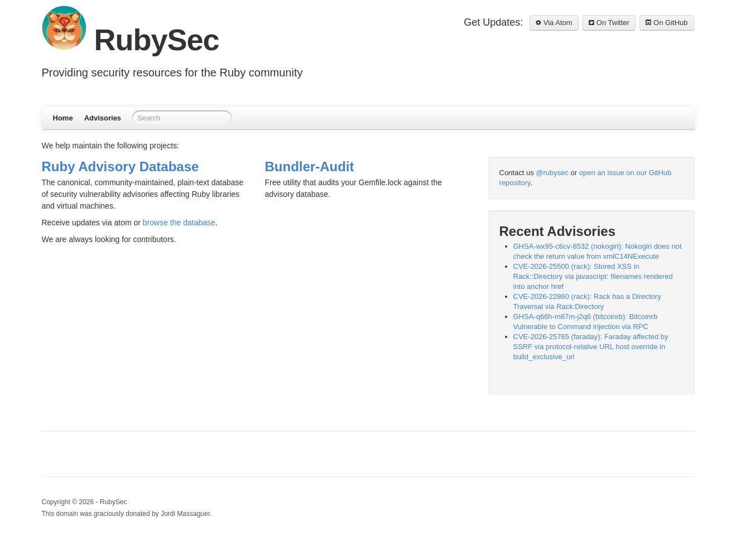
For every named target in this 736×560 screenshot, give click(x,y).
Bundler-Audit (310, 166)
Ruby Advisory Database (121, 166)
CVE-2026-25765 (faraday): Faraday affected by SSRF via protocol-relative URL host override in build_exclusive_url (591, 347)
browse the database (179, 223)
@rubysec (552, 173)
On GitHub (667, 23)
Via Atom (554, 23)
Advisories (103, 118)
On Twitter (609, 23)
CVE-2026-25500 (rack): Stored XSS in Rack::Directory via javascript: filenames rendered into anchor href (593, 276)
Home (63, 118)
